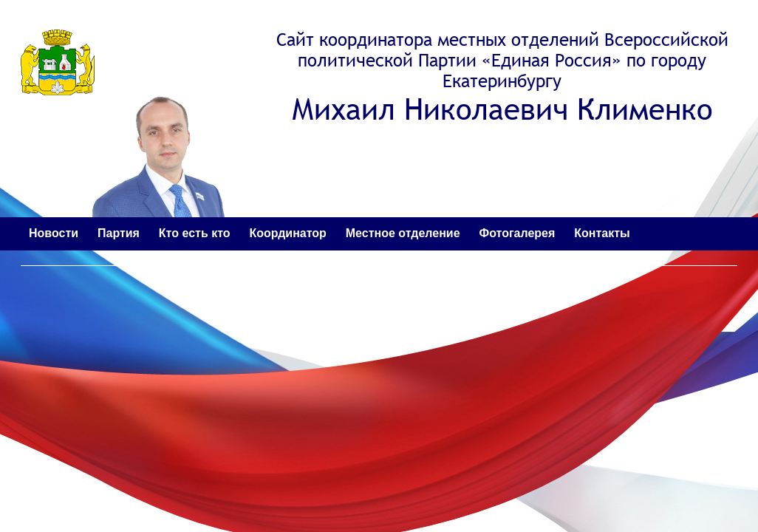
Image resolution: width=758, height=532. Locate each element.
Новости (54, 233)
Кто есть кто (195, 233)
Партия (119, 233)
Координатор (287, 233)
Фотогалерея (518, 233)
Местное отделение (403, 233)
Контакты (602, 233)
